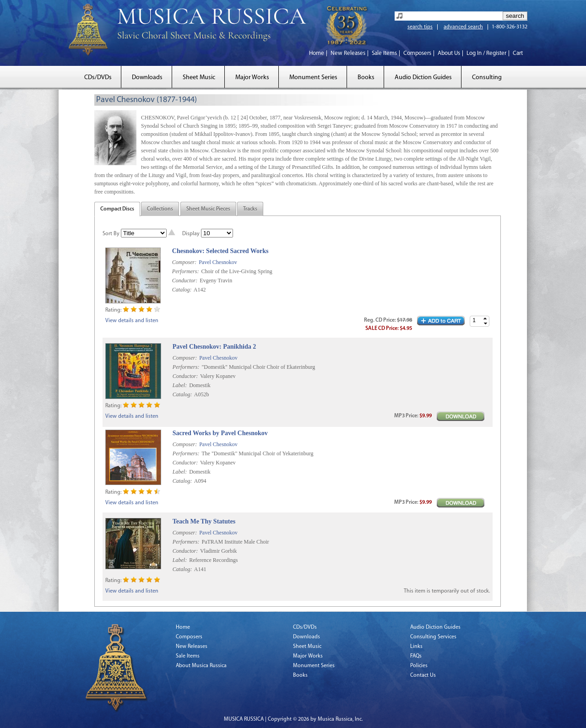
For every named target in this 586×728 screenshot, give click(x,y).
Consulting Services (433, 637)
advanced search (463, 27)
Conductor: (185, 280)
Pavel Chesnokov (218, 262)
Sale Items (384, 53)
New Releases (348, 53)
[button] (485, 319)
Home (317, 53)
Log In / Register (486, 53)
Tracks (250, 209)
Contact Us (423, 675)
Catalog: (182, 290)
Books (366, 78)
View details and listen (132, 321)
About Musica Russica (201, 666)
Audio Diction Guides (423, 78)
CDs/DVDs (98, 78)
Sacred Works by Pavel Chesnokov (220, 433)
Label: (180, 385)
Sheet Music (199, 78)
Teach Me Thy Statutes (204, 521)
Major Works (252, 78)
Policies (419, 666)
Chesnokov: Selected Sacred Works (220, 251)
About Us (449, 53)
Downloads (147, 78)
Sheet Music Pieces (208, 209)
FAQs (416, 656)
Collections (160, 209)
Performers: (186, 271)
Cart (518, 53)
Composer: (184, 262)
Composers (417, 53)
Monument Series (313, 78)
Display (191, 234)
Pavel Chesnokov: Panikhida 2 (214, 347)
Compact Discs (117, 209)
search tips (420, 27)
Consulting (487, 78)
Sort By (111, 234)
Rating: (113, 310)
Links (416, 647)
